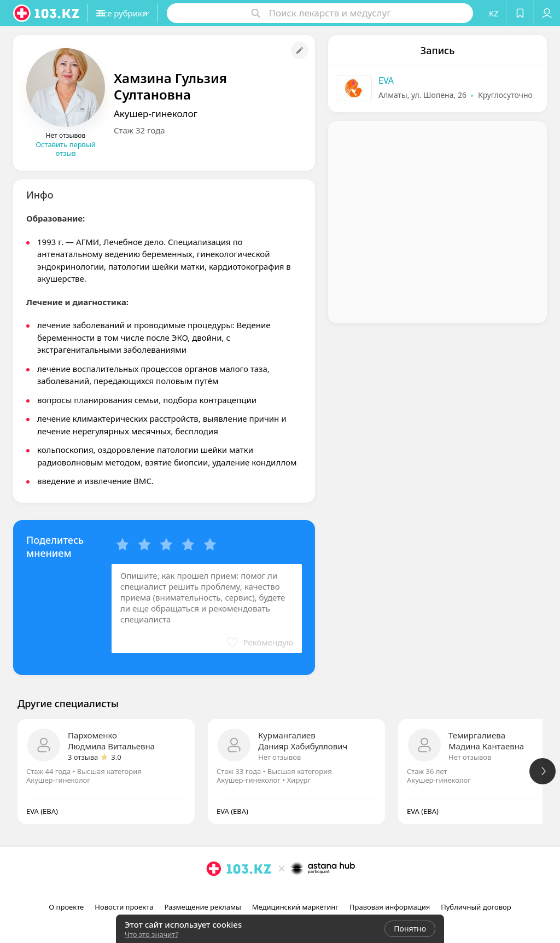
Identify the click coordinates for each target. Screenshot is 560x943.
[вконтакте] (296, 893)
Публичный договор (476, 907)
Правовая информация (390, 907)
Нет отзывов (279, 757)
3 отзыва (83, 757)
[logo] (47, 13)
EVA (386, 80)
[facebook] (281, 893)
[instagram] (266, 893)
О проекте (66, 907)
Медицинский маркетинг (295, 907)
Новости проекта (124, 907)
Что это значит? (151, 934)
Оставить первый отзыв (66, 149)
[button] (141, 13)
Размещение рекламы (202, 907)
